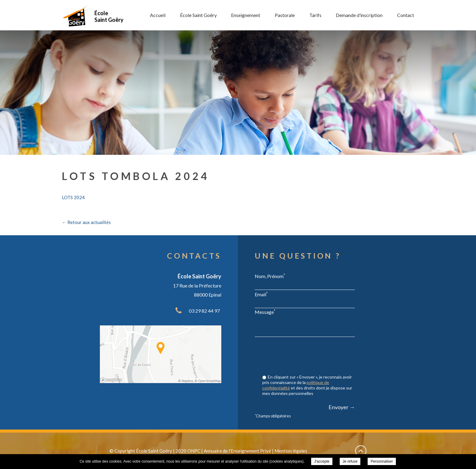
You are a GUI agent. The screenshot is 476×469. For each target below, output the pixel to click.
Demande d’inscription (359, 15)
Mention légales (291, 451)
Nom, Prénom (270, 276)
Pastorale (285, 15)
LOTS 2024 (73, 197)
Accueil (158, 15)
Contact (406, 15)
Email (261, 294)
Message (265, 312)
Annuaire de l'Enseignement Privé (237, 451)
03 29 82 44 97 (204, 311)
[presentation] (309, 356)
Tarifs (315, 15)
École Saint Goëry (198, 15)
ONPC (194, 451)
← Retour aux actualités (86, 222)
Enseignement (246, 15)
